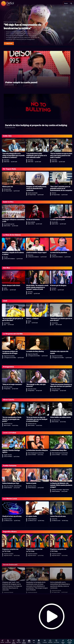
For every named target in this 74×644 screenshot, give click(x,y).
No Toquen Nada (8, 642)
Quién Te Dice (19, 642)
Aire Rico (29, 642)
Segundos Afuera (63, 643)
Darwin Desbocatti (14, 643)
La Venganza (45, 642)
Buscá (66, 3)
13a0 (34, 642)
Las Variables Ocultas (69, 643)
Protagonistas (50, 642)
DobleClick (2, 642)
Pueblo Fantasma (39, 643)
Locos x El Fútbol (56, 642)
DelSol (10, 3)
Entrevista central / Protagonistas (12, 22)
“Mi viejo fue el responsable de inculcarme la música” (22, 27)
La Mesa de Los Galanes (24, 643)
